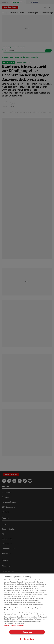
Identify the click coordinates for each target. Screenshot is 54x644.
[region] (27, 609)
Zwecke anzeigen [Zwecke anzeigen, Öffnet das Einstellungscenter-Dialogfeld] (27, 639)
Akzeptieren (27, 632)
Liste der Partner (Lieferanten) (15, 626)
